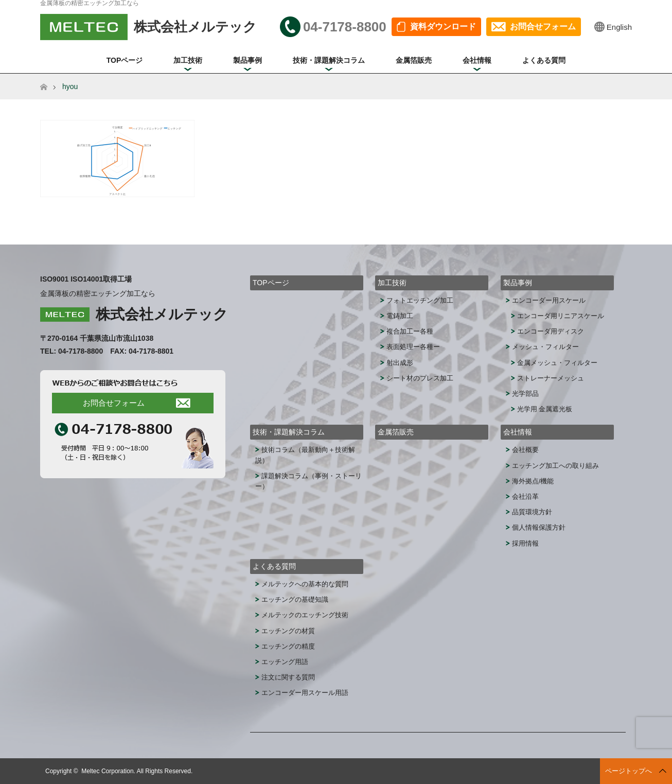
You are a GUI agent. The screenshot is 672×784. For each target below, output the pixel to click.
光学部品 (525, 394)
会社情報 (477, 60)
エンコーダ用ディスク (551, 331)
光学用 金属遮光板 (545, 409)
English (619, 27)
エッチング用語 (285, 662)
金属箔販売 (414, 60)
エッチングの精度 (288, 646)
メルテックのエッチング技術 (305, 615)
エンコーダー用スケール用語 (305, 693)
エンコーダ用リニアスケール (561, 316)
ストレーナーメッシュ (551, 378)
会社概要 (525, 450)
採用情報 (525, 543)
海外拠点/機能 (533, 481)
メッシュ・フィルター (545, 347)
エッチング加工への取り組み (555, 466)
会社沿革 (525, 496)
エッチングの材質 (288, 631)
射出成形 (400, 363)
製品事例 (247, 60)
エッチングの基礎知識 (295, 599)
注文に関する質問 (288, 677)
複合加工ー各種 (410, 331)
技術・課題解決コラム (329, 60)
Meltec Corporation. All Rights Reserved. (137, 771)
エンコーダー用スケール (549, 300)
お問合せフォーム (543, 27)
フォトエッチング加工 (420, 300)
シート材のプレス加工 (420, 378)
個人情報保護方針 (539, 527)
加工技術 (188, 60)
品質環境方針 (532, 512)
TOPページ (125, 60)
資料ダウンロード (443, 27)
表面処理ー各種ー (413, 347)
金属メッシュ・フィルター (557, 363)
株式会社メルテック (162, 314)
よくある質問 (544, 60)
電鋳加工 (400, 316)
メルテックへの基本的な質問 (305, 584)
